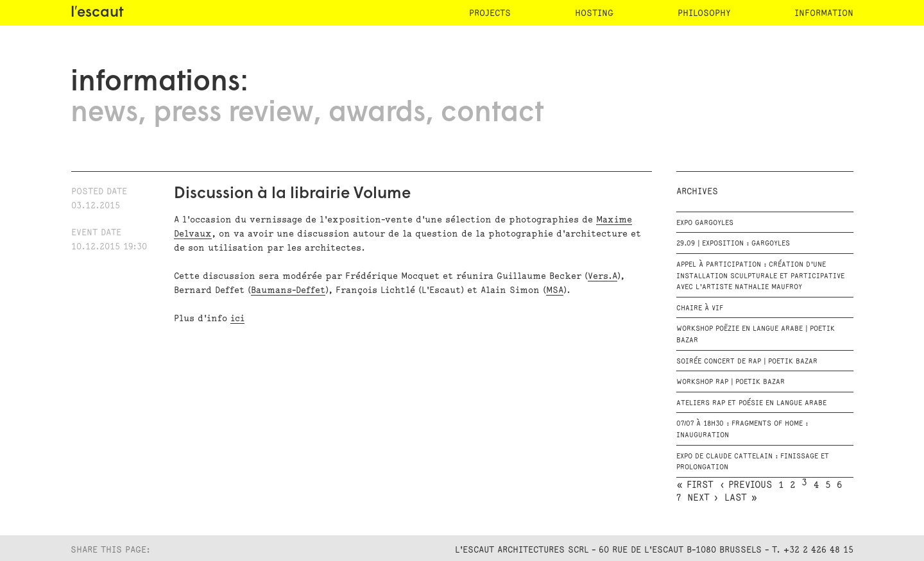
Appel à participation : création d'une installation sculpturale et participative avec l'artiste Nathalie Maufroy (760, 276)
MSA (555, 290)
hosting (594, 13)
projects (490, 13)
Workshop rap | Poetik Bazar (731, 382)
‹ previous (746, 485)
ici (237, 318)
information (824, 13)
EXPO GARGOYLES (705, 223)
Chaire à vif (700, 308)
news (104, 113)
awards (377, 113)
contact (492, 113)
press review (233, 113)
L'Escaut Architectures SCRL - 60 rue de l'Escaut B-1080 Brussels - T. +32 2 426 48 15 (654, 550)
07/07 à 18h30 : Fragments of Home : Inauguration (742, 430)
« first (695, 485)
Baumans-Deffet (288, 290)
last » (741, 498)
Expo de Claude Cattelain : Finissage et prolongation (753, 462)
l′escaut (97, 13)
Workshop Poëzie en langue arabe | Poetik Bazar (756, 335)
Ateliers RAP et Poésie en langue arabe (751, 403)
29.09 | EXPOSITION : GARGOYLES (733, 244)
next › (703, 498)
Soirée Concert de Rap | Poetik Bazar (747, 362)
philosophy (704, 13)
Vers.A (603, 276)
